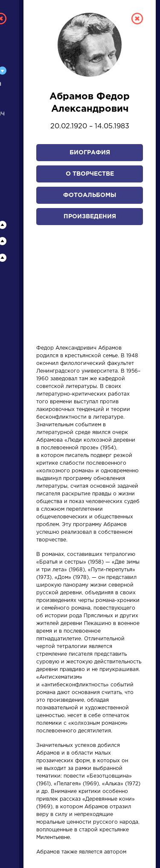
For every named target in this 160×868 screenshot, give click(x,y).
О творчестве (90, 174)
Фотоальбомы (90, 195)
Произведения (90, 217)
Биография (90, 153)
